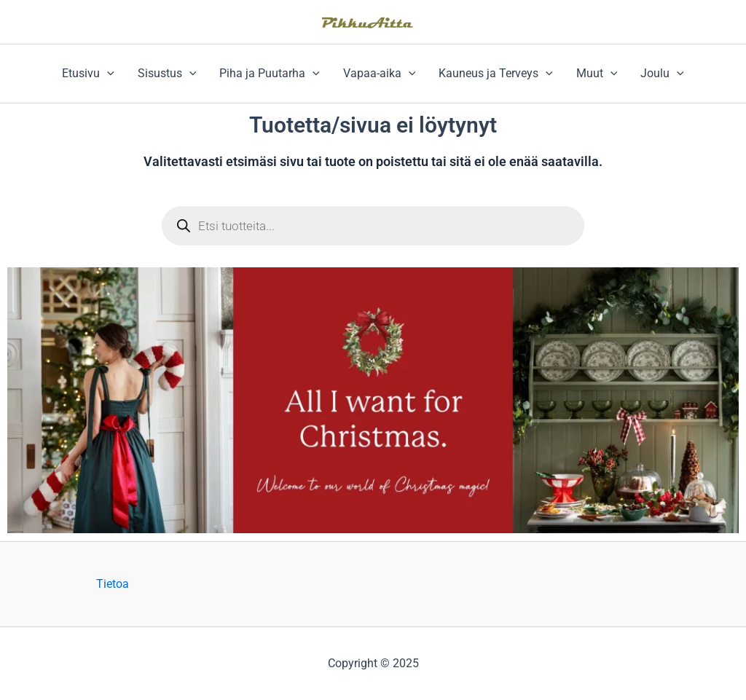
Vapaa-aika (380, 74)
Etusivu (88, 74)
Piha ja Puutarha (270, 74)
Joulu (662, 74)
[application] (107, 74)
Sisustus (167, 74)
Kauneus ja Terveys (496, 74)
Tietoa (113, 584)
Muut (597, 74)
